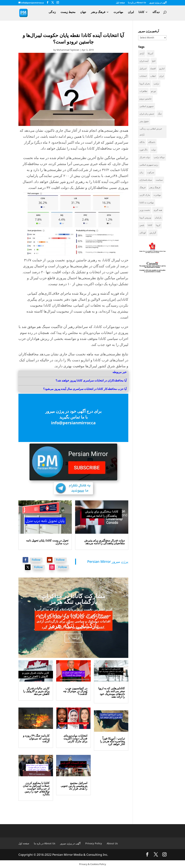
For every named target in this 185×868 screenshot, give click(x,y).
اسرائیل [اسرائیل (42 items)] (143, 68)
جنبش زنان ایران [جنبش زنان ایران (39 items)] (147, 114)
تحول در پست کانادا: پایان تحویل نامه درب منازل (47, 542)
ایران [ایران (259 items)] (161, 76)
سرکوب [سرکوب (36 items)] (151, 172)
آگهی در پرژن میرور (158, 3)
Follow (36, 560)
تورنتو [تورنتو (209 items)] (153, 91)
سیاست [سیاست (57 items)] (159, 180)
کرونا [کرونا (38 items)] (158, 225)
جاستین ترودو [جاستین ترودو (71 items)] (146, 99)
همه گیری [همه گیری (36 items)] (158, 210)
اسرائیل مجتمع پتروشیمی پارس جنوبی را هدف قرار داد (74, 786)
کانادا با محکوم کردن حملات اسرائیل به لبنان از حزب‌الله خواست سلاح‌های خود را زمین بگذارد (36, 789)
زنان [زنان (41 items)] (141, 172)
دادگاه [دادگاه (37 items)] (142, 142)
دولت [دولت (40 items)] (153, 150)
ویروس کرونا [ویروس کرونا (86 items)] (145, 218)
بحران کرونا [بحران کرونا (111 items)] (145, 84)
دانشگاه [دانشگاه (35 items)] (152, 142)
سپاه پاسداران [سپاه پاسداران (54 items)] (146, 180)
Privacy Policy (94, 843)
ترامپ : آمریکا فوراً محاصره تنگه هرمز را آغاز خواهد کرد (112, 741)
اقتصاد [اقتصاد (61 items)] (153, 68)
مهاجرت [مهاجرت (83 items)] (157, 195)
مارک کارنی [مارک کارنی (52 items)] (145, 195)
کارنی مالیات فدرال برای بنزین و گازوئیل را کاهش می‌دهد (36, 691)
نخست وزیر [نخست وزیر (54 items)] (145, 210)
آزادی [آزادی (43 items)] (142, 53)
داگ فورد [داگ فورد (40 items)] (143, 150)
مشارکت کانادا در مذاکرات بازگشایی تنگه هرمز (73, 599)
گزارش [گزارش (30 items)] (153, 233)
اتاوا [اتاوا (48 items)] (154, 61)
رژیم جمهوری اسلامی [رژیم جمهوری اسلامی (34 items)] (149, 165)
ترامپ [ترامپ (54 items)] (156, 84)
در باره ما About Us (137, 3)
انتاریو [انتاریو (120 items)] (162, 68)
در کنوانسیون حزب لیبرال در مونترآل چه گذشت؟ (75, 691)
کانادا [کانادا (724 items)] (150, 225)
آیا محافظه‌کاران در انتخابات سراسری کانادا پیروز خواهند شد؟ (91, 380)
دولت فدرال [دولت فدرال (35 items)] (145, 157)
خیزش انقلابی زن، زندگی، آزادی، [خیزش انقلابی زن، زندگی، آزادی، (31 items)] (151, 132)
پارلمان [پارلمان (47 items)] (158, 218)
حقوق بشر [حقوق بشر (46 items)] (144, 121)
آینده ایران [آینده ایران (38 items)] (144, 61)
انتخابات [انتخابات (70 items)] (143, 76)
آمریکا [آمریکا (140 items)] (150, 53)
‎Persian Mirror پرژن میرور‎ (108, 562)
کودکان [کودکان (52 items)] (143, 233)
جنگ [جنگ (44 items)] (160, 114)
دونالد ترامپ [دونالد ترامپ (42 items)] (159, 157)
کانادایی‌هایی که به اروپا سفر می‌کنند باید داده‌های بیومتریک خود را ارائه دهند (112, 692)
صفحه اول (120, 3)
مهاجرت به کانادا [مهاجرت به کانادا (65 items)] (147, 202)
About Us (112, 843)
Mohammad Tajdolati (68, 50)
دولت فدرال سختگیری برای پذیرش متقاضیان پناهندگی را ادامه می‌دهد (105, 542)
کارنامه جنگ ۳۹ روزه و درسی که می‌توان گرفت (36, 738)
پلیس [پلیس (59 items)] (142, 225)
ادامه (76, 638)
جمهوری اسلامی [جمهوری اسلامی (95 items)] (147, 106)
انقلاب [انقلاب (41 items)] (153, 76)
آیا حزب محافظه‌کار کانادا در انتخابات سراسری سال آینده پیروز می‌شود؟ (85, 389)
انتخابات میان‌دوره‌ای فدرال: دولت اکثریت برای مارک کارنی (75, 738)
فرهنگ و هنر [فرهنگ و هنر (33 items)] (155, 187)
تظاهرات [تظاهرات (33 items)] (143, 91)
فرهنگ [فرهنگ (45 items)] (143, 187)
